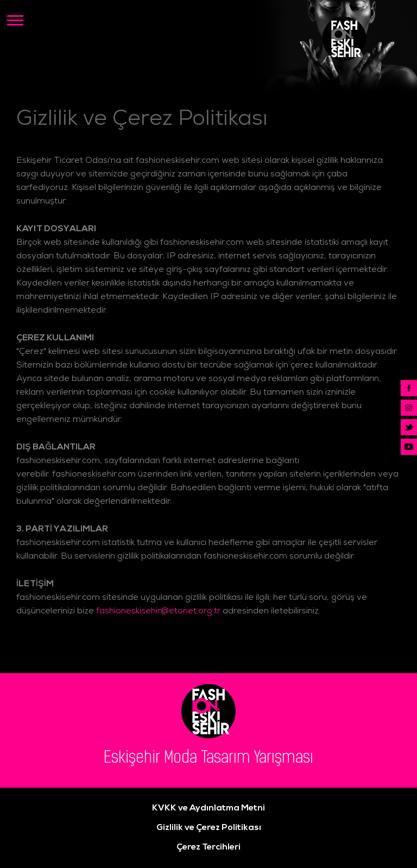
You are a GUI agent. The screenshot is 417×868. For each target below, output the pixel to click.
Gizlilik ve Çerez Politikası (209, 828)
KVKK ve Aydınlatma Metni (208, 808)
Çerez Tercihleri (208, 847)
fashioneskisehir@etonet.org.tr (158, 612)
